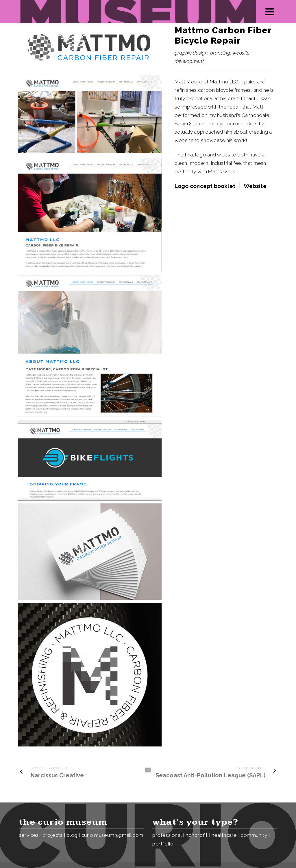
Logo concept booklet (205, 186)
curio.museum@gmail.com (112, 835)
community (254, 835)
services (29, 835)
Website (255, 186)
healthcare (224, 835)
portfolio (163, 844)
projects (53, 835)
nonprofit (197, 835)
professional (167, 835)
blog (72, 835)
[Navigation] (270, 12)
